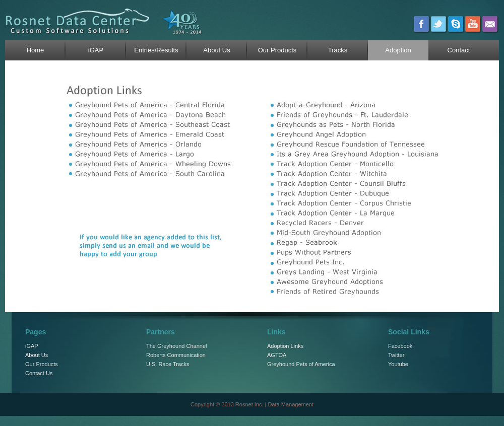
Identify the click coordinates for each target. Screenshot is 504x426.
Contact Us (39, 373)
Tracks (338, 50)
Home (36, 50)
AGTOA (277, 355)
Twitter (396, 355)
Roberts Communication (176, 355)
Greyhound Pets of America (301, 364)
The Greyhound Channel (176, 346)
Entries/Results (156, 50)
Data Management (291, 404)
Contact (459, 50)
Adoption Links (285, 346)
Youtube (398, 364)
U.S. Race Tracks (168, 364)
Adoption (398, 50)
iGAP (96, 50)
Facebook (400, 346)
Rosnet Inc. (249, 404)
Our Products (277, 50)
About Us (216, 50)
